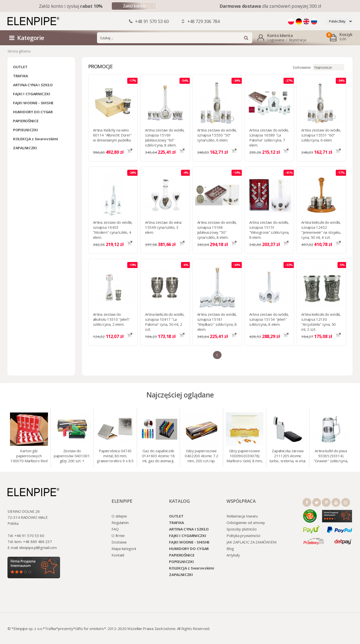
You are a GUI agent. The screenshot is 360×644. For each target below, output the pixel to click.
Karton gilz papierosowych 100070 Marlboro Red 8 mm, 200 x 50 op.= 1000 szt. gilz (29, 456)
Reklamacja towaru (242, 516)
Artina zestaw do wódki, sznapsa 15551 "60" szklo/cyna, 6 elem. (321, 135)
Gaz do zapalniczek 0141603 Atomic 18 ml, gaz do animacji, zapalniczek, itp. (158, 456)
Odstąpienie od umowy (246, 522)
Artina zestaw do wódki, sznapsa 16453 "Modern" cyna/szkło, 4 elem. (113, 230)
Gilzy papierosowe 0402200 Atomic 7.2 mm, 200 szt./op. (201, 456)
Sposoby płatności (241, 529)
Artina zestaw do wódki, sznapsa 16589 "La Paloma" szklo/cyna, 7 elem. (269, 137)
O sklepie (119, 516)
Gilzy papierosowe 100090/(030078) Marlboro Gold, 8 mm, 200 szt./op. (244, 456)
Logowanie (276, 40)
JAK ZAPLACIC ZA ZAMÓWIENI (252, 542)
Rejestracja (297, 40)
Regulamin (120, 522)
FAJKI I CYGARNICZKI (31, 94)
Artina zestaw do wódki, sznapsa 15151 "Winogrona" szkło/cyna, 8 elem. (269, 230)
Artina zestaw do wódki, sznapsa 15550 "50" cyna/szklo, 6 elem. (217, 135)
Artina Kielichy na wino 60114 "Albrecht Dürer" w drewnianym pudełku (112, 135)
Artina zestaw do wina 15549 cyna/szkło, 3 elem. (163, 227)
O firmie (118, 535)
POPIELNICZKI (25, 130)
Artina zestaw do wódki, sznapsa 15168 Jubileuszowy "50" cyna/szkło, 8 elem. (217, 230)
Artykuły (233, 555)
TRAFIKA (20, 76)
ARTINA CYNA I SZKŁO (33, 85)
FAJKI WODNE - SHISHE (33, 103)
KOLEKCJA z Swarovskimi (35, 139)
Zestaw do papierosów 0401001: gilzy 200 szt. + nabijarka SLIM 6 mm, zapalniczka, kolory (72, 456)
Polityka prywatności (243, 535)
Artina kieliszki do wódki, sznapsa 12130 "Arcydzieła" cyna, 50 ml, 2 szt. (321, 322)
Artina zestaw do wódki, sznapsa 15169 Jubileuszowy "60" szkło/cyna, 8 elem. (165, 137)
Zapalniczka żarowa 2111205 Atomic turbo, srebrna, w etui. (288, 456)
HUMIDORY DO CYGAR (33, 112)
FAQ (115, 529)
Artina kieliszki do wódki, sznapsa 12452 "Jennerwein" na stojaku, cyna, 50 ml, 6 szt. (321, 230)
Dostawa (119, 542)
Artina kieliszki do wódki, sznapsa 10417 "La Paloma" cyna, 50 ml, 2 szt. (165, 322)
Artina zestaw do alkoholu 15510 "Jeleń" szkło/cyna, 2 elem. (111, 319)
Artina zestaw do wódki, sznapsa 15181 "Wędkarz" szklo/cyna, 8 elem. (217, 322)
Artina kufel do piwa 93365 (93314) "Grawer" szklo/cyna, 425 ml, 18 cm (331, 456)
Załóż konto (134, 6)
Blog (230, 548)
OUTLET (20, 67)
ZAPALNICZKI (25, 148)
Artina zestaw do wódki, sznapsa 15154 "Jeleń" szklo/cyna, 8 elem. (269, 319)
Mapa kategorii (124, 548)
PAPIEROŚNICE (26, 121)
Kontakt (118, 555)
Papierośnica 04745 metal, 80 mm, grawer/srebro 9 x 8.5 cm (115, 456)
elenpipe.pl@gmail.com (38, 547)
